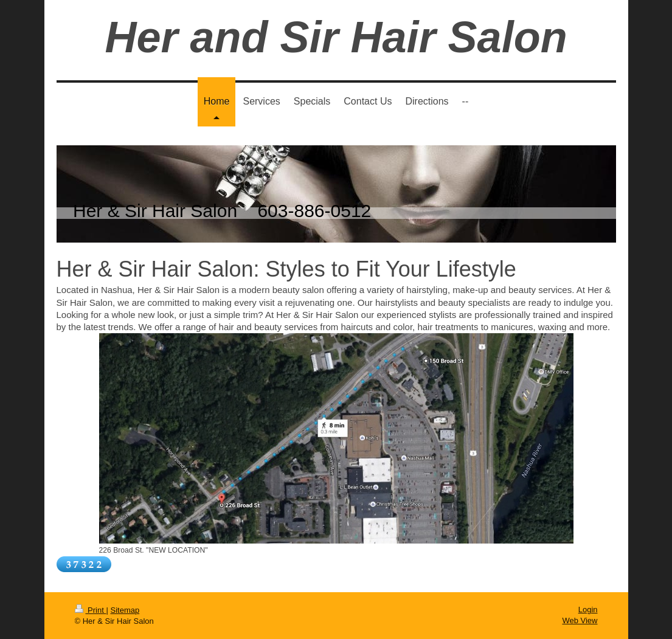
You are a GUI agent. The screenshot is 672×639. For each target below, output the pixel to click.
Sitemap (125, 610)
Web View (580, 620)
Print (91, 610)
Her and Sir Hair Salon (336, 37)
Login (588, 610)
